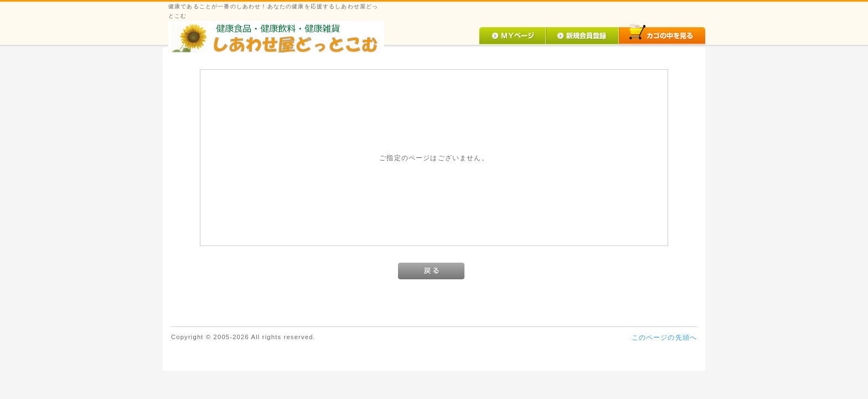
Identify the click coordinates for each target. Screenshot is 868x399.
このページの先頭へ (664, 337)
